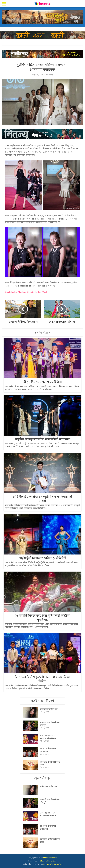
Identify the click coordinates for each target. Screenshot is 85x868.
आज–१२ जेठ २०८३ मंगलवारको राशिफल (48, 737)
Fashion (23, 292)
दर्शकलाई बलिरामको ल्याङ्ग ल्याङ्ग (50, 764)
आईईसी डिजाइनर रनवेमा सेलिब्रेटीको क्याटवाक (42, 439)
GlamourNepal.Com (48, 861)
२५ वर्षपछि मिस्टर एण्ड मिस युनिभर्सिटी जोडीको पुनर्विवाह (42, 618)
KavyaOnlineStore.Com (53, 864)
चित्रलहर (51, 75)
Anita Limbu (12, 292)
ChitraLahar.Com (50, 858)
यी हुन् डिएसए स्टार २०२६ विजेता (42, 382)
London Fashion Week (38, 292)
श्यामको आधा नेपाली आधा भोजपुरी (50, 724)
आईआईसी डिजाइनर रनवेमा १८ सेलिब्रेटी (42, 558)
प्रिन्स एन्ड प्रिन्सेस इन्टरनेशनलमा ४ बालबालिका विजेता (42, 679)
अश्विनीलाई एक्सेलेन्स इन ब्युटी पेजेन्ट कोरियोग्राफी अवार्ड (42, 499)
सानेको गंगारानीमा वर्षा (49, 709)
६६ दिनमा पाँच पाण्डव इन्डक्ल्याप (48, 750)
